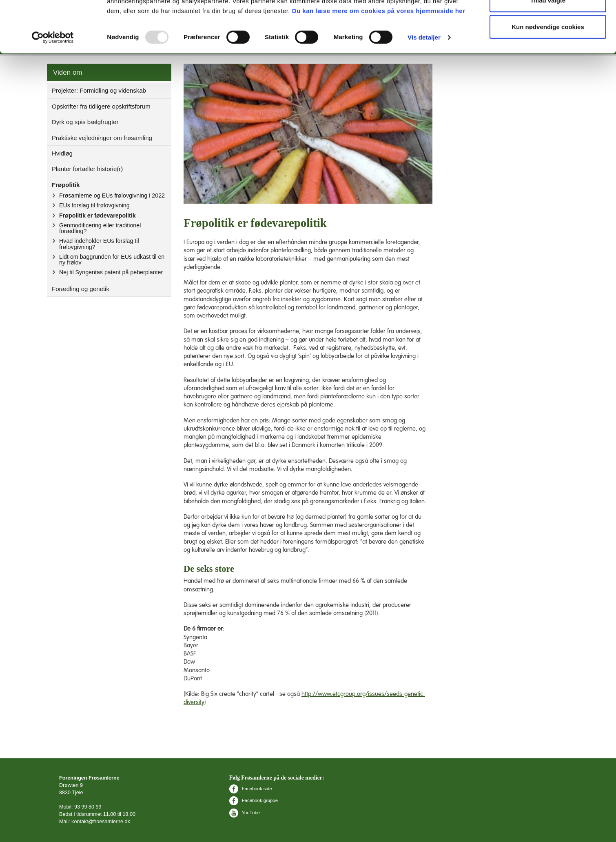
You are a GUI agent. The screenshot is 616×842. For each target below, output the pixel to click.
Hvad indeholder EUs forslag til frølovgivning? (99, 244)
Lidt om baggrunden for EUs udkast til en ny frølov (112, 260)
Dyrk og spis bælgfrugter (85, 122)
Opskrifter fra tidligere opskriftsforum (101, 106)
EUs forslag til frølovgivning (94, 205)
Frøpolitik (66, 185)
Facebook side (251, 789)
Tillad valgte (548, 48)
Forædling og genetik (81, 289)
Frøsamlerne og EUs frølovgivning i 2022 (112, 196)
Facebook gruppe (254, 800)
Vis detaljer (424, 86)
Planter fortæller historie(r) (87, 169)
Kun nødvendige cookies (548, 75)
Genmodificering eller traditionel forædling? (100, 228)
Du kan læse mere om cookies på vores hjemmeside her (379, 59)
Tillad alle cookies (548, 21)
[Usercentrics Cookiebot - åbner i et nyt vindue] (53, 86)
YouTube (245, 813)
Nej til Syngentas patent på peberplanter (111, 272)
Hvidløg (62, 153)
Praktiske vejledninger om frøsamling (102, 138)
